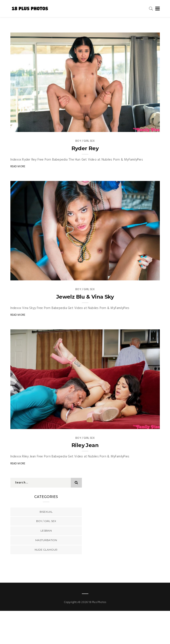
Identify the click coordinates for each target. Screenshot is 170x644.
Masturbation (46, 540)
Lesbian (46, 531)
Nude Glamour (46, 550)
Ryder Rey (85, 148)
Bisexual (46, 512)
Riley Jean (85, 445)
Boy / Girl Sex (85, 141)
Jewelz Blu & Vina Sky (85, 297)
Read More (18, 167)
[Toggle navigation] (157, 9)
